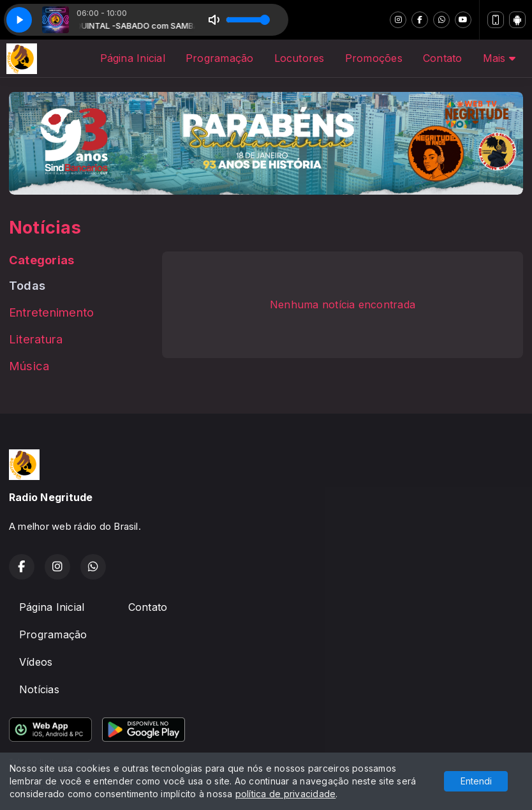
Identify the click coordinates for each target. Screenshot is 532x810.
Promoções (374, 58)
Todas (27, 285)
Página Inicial (133, 58)
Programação (220, 58)
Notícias (39, 689)
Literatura (36, 339)
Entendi (476, 781)
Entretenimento (51, 312)
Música (29, 366)
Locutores (299, 58)
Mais (499, 58)
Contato (443, 58)
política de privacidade (286, 794)
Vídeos (36, 662)
